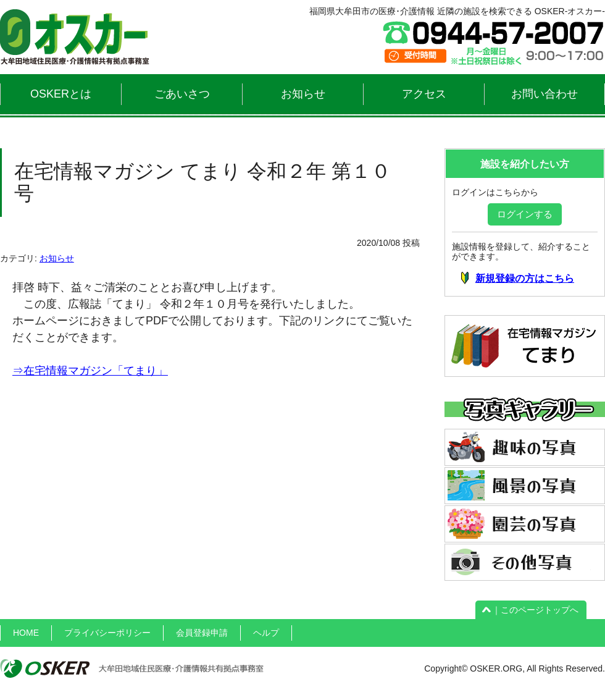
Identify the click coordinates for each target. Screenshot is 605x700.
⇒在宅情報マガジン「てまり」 (90, 371)
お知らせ (303, 94)
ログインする (525, 214)
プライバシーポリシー (107, 633)
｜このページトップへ (531, 610)
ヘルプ (266, 633)
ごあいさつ (182, 94)
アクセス (424, 94)
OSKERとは (61, 94)
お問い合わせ (544, 94)
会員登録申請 (202, 633)
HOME (26, 633)
